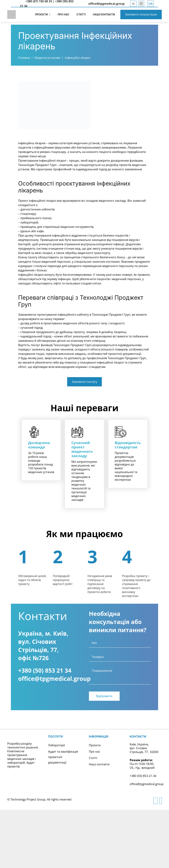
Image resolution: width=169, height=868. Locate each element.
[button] (151, 4)
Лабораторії (57, 745)
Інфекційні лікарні (78, 58)
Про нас (95, 752)
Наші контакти (99, 764)
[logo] (12, 15)
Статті (93, 758)
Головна (24, 58)
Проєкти (95, 745)
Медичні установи (47, 58)
